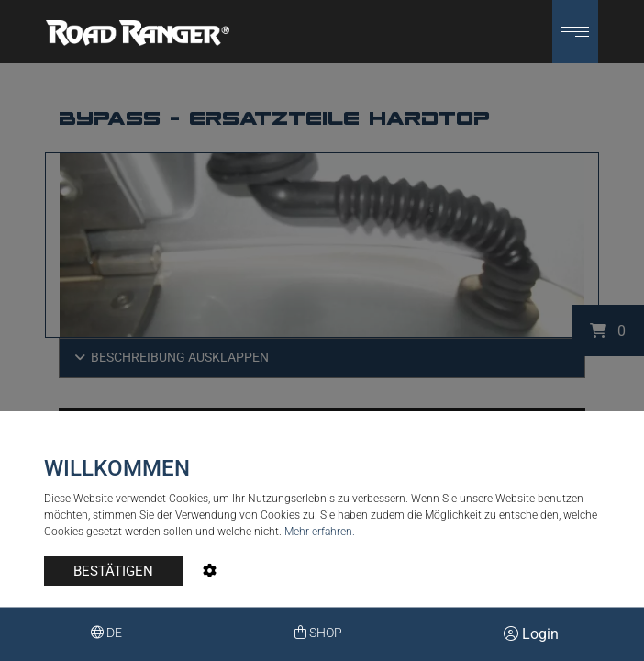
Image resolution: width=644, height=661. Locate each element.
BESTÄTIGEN (113, 571)
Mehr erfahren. (320, 532)
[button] (575, 32)
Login (531, 634)
